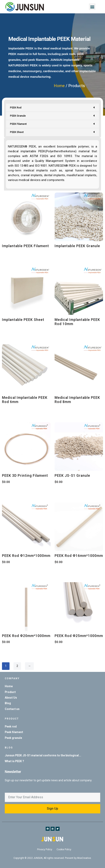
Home (59, 86)
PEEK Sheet (52, 133)
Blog (9, 748)
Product (12, 719)
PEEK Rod (52, 109)
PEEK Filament (52, 125)
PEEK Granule (52, 117)
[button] (92, 7)
